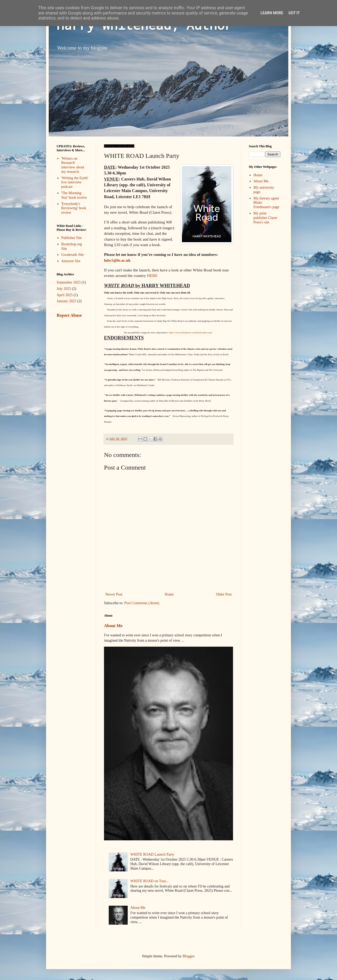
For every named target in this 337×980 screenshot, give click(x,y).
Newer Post (114, 594)
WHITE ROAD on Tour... (149, 881)
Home (169, 594)
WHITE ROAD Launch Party (152, 854)
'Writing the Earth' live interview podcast (75, 182)
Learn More (272, 13)
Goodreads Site (73, 255)
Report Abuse (69, 315)
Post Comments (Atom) (142, 603)
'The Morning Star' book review (74, 195)
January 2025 (66, 301)
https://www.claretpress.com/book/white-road (190, 333)
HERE (152, 276)
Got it (294, 13)
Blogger (188, 956)
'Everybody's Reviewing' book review (74, 208)
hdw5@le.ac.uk (117, 260)
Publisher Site (72, 238)
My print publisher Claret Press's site (265, 218)
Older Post (224, 594)
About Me (113, 626)
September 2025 (69, 282)
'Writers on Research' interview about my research (73, 165)
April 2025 (65, 295)
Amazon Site (71, 261)
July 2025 (64, 289)
